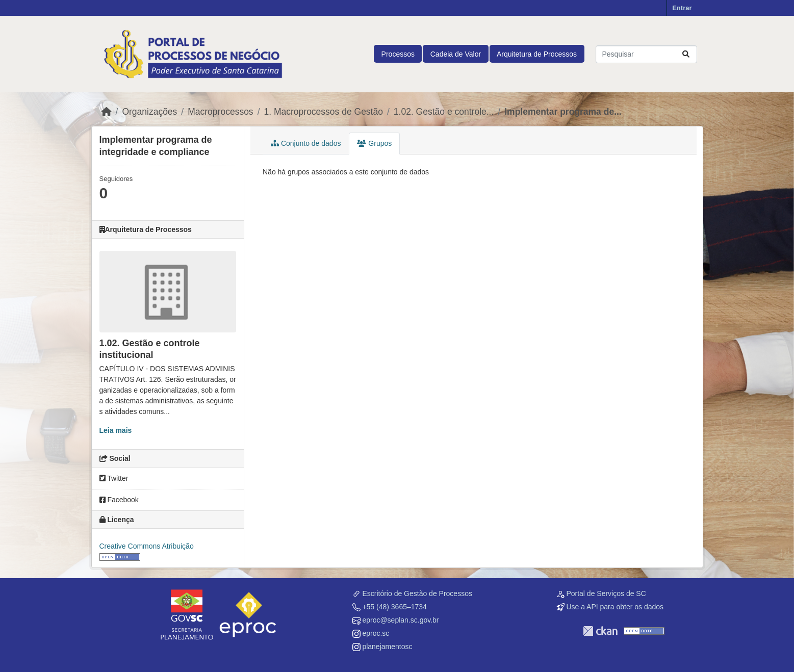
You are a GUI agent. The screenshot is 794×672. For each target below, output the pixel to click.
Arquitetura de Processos (537, 54)
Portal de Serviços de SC (606, 593)
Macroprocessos (220, 112)
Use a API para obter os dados (615, 607)
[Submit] (686, 54)
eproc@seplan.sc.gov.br (400, 620)
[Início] (107, 112)
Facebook (119, 500)
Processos (398, 54)
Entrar (682, 8)
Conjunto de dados (306, 143)
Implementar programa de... (563, 112)
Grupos (374, 143)
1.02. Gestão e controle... (444, 112)
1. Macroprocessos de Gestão (324, 112)
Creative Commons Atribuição (147, 546)
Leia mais (116, 430)
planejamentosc (387, 647)
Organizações (149, 112)
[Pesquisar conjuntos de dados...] (646, 54)
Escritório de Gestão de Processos (417, 593)
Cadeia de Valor (456, 54)
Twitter (114, 478)
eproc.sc (376, 633)
